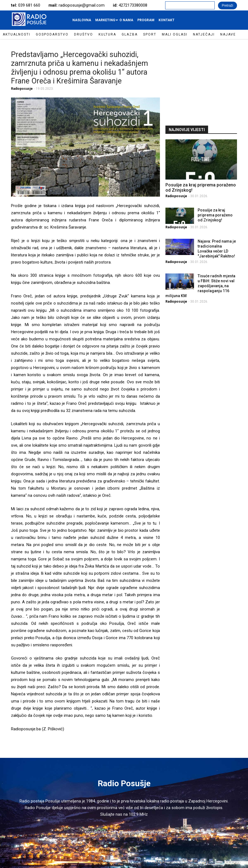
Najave (228, 34)
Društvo (84, 34)
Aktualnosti (17, 34)
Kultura (107, 34)
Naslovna (82, 20)
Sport (150, 34)
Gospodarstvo (52, 34)
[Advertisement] (207, 82)
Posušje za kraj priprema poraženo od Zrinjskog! (215, 215)
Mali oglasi (175, 34)
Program (146, 20)
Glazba (130, 34)
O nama (126, 20)
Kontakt (167, 20)
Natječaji (204, 34)
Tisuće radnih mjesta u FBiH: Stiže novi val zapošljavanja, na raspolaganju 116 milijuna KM (200, 286)
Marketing (106, 21)
